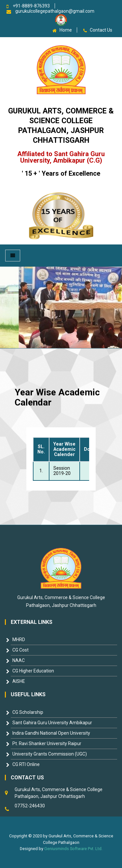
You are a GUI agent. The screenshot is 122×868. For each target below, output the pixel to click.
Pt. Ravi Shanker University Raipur (47, 743)
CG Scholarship (28, 712)
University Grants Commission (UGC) (50, 754)
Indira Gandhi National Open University (51, 733)
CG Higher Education (33, 671)
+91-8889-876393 (31, 6)
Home (66, 30)
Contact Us (101, 30)
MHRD (19, 640)
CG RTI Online (26, 764)
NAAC (19, 660)
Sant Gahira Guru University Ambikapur (52, 723)
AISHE (19, 681)
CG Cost (20, 650)
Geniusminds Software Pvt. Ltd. (73, 849)
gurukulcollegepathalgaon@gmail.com (55, 11)
